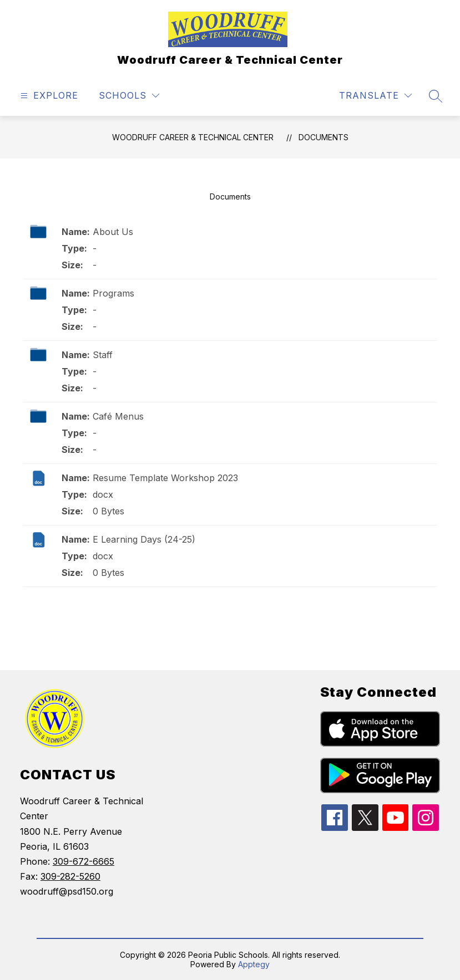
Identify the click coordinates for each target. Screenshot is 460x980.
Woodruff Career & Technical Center (193, 137)
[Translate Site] (375, 96)
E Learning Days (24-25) (144, 539)
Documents (323, 137)
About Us (113, 232)
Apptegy (254, 964)
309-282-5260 (70, 876)
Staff (103, 355)
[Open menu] (48, 96)
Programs (113, 293)
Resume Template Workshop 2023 (165, 478)
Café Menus (118, 416)
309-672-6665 (84, 861)
